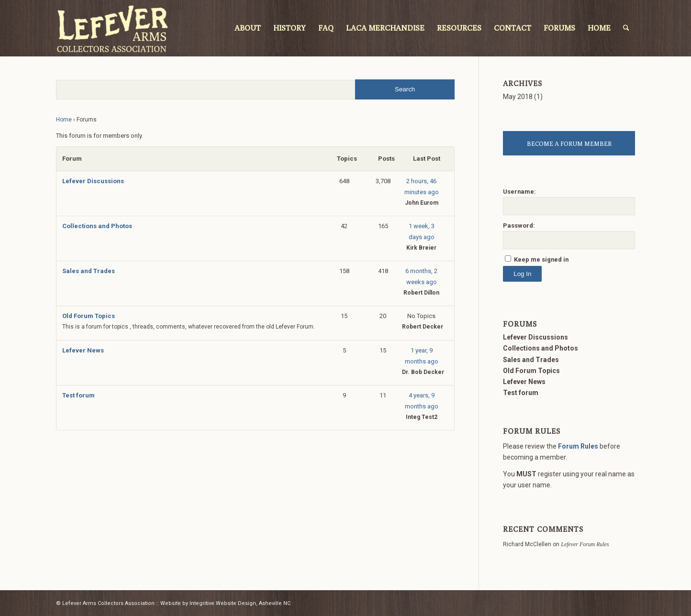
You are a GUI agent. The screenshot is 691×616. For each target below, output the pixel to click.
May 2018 (518, 97)
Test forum (78, 395)
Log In (522, 274)
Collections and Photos (97, 226)
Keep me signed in (541, 259)
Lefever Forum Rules (585, 544)
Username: (519, 192)
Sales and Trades (89, 271)
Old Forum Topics (89, 316)
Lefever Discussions (93, 181)
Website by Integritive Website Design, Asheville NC (225, 603)
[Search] (626, 28)
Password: (519, 225)
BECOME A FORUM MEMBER (569, 143)
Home (64, 120)
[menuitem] (248, 28)
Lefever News (83, 350)
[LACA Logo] (112, 28)
